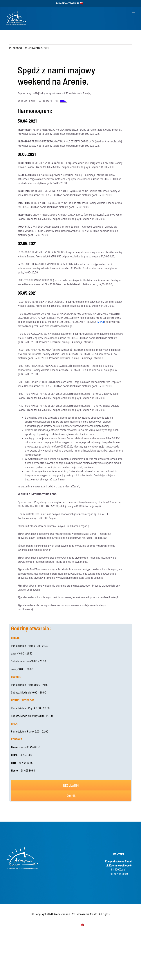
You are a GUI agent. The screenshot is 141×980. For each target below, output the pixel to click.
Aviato (94, 914)
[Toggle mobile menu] (134, 14)
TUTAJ (100, 322)
